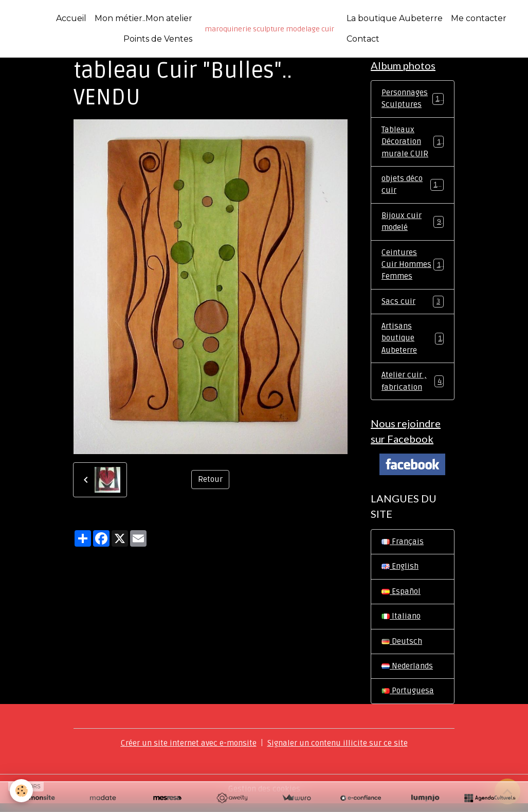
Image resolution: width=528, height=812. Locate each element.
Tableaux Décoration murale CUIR (413, 143)
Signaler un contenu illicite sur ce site (340, 752)
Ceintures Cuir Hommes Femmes (413, 268)
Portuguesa (408, 700)
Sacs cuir (413, 306)
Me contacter (479, 18)
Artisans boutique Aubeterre (413, 344)
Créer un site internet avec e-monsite (187, 752)
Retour (210, 480)
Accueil (71, 18)
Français (403, 549)
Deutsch (402, 649)
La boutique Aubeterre (395, 18)
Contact (363, 39)
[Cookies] (22, 791)
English (400, 574)
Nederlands (408, 675)
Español (401, 599)
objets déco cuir (413, 187)
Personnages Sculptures (413, 100)
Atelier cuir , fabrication (413, 387)
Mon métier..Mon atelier (143, 18)
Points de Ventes (158, 39)
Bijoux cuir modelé (413, 225)
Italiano (401, 624)
